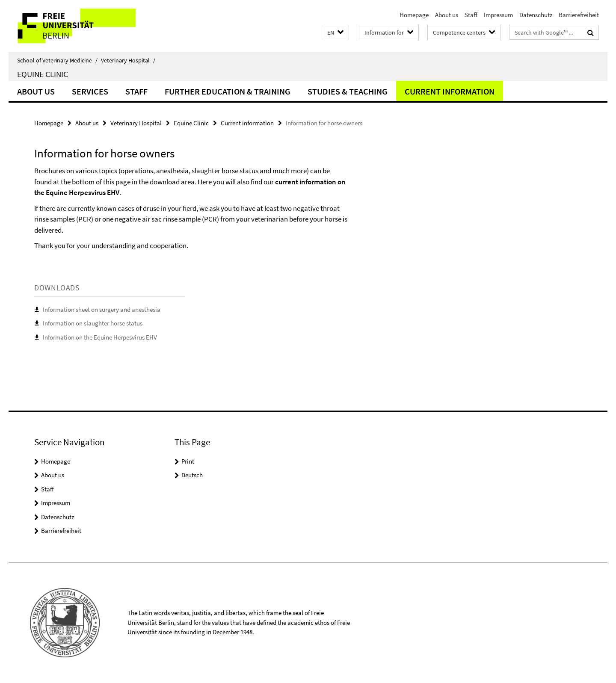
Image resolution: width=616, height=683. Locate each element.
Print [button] (188, 461)
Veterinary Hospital (128, 60)
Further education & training (228, 91)
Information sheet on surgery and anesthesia (102, 309)
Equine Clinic (43, 74)
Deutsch (192, 475)
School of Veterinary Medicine (57, 60)
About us (447, 15)
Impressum (498, 15)
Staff (471, 15)
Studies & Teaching (348, 91)
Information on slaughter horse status (93, 323)
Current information (450, 91)
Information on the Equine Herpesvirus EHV (100, 337)
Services (90, 91)
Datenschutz (536, 15)
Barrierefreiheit (579, 15)
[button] (335, 33)
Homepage (414, 15)
